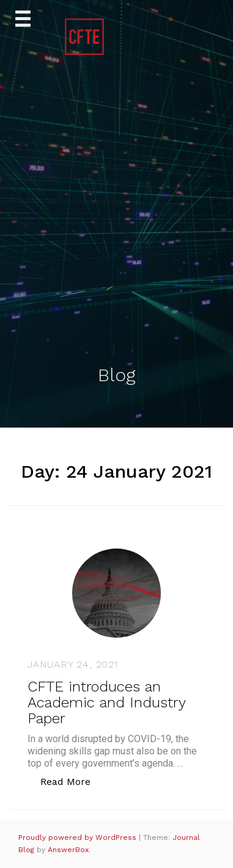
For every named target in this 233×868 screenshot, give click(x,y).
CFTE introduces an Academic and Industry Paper (106, 703)
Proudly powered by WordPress (79, 837)
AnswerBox (68, 850)
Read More (72, 781)
